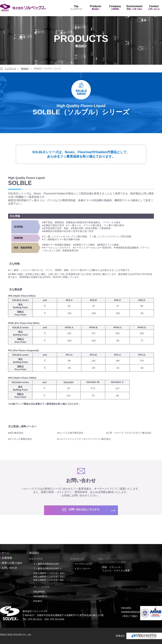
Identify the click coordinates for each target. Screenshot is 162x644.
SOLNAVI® (39, 592)
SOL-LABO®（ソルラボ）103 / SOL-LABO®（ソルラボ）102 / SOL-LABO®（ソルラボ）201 (49, 577)
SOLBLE (38, 601)
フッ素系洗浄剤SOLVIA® (46, 564)
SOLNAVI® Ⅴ (40, 596)
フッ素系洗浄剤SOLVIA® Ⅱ (47, 568)
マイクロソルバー (84, 564)
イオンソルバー (82, 568)
